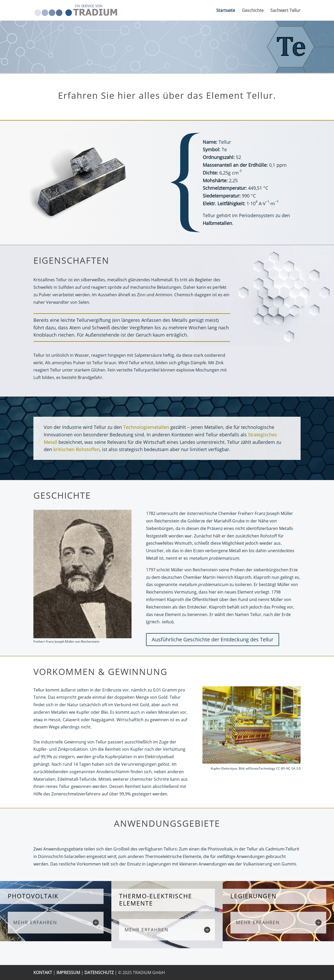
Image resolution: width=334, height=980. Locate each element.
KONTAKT (43, 973)
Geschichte (253, 11)
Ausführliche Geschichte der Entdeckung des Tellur (213, 639)
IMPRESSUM (68, 973)
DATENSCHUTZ (99, 973)
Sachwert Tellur (285, 11)
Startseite (226, 11)
